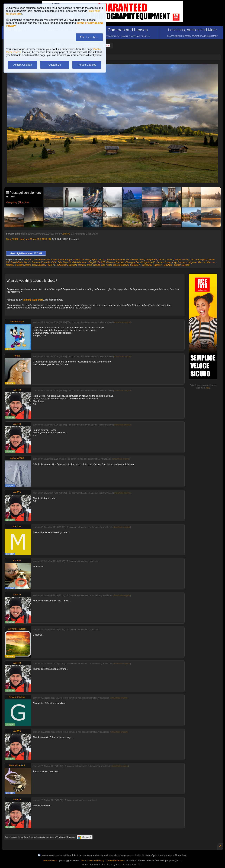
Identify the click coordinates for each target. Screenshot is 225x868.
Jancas (160, 262)
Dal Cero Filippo (198, 260)
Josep (168, 262)
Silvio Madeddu (121, 265)
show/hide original (122, 322)
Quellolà (73, 265)
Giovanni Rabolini (115, 262)
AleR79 (66, 234)
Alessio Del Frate (81, 260)
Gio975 (101, 262)
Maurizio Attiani (23, 265)
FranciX (67, 262)
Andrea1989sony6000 (118, 260)
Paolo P (50, 265)
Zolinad (186, 265)
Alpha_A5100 (98, 260)
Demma (36, 262)
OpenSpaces (39, 265)
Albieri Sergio (65, 260)
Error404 (46, 262)
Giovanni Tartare (17, 697)
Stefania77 (136, 265)
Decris (27, 262)
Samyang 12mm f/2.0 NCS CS (35, 239)
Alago (54, 260)
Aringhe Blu (151, 260)
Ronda (97, 265)
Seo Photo (107, 265)
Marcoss (211, 262)
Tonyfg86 (168, 265)
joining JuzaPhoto (33, 300)
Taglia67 (158, 265)
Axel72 (170, 260)
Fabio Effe (57, 262)
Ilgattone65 (149, 262)
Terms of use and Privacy (92, 861)
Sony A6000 (12, 239)
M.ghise (193, 262)
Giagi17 (92, 262)
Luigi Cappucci (180, 262)
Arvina (162, 260)
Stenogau (147, 265)
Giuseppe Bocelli (134, 262)
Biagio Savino (182, 260)
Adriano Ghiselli (42, 260)
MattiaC (10, 265)
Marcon (202, 262)
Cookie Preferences (115, 861)
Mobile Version (50, 861)
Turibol (177, 265)
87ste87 (28, 260)
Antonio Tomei (137, 260)
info (208, 388)
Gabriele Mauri (80, 262)
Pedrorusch (61, 265)
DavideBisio (17, 262)
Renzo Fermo (85, 265)
